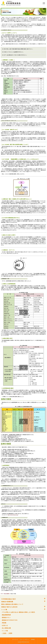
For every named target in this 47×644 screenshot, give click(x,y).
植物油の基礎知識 (7, 594)
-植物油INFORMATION (9, 620)
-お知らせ (5, 625)
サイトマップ (15, 639)
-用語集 (4, 623)
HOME (2, 594)
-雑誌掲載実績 (6, 615)
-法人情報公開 (6, 628)
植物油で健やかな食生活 (9, 607)
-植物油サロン (6, 618)
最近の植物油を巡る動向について (12, 604)
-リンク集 (5, 631)
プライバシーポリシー (24, 639)
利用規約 (33, 639)
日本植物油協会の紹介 (9, 599)
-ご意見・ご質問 (7, 633)
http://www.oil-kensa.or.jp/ (13, 515)
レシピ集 (4, 610)
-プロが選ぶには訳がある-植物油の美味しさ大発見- (18, 612)
